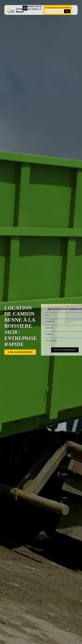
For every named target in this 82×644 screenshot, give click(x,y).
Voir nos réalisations (20, 352)
